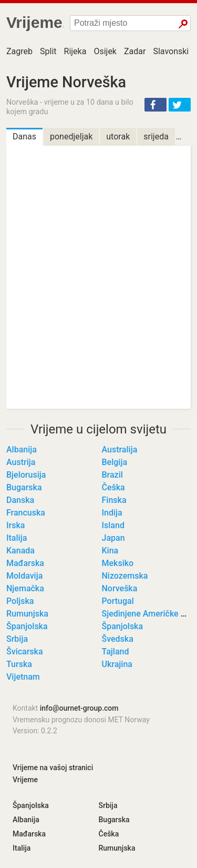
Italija (17, 538)
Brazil (112, 475)
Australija (120, 450)
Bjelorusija (26, 475)
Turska (19, 664)
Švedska (118, 639)
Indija (112, 513)
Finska (114, 500)
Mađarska (25, 563)
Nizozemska (125, 576)
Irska (15, 525)
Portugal (118, 601)
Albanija (22, 450)
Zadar (135, 51)
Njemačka (25, 588)
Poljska (20, 601)
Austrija (21, 462)
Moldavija (24, 576)
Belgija (115, 462)
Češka (113, 487)
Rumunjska (27, 614)
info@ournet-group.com (79, 708)
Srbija (17, 639)
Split (48, 51)
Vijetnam (23, 677)
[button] (155, 105)
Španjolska (27, 626)
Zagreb (19, 51)
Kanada (20, 551)
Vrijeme (25, 780)
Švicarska (25, 652)
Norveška (120, 588)
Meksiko (118, 563)
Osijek (105, 51)
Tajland (116, 652)
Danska (20, 500)
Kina (110, 551)
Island (113, 525)
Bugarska (24, 487)
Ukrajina (117, 664)
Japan (113, 538)
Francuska (26, 513)
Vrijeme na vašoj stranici (53, 768)
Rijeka (75, 51)
